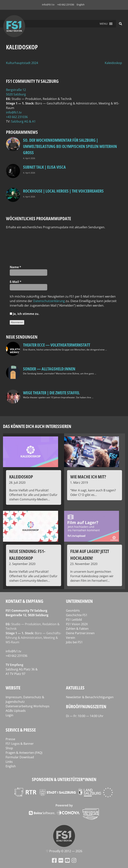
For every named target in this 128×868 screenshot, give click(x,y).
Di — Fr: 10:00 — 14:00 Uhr (85, 716)
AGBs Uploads (16, 711)
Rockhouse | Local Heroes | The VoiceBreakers (63, 191)
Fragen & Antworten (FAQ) (24, 753)
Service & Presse (21, 730)
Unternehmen (79, 601)
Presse (10, 739)
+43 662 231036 (66, 5)
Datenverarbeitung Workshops (28, 706)
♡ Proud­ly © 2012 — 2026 (64, 851)
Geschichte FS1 (77, 615)
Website (13, 688)
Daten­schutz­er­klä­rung (49, 301)
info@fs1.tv (48, 5)
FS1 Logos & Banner (20, 744)
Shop (9, 748)
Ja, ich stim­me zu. (25, 314)
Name (15, 267)
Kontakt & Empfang (24, 601)
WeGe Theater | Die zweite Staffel (51, 393)
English (81, 5)
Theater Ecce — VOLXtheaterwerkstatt (57, 345)
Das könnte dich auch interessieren (37, 426)
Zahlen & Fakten (77, 629)
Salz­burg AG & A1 (23, 121)
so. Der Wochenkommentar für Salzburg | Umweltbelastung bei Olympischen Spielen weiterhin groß (70, 146)
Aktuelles (75, 688)
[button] (104, 24)
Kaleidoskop (113, 63)
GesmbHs (73, 611)
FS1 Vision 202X (77, 624)
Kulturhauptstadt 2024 (22, 63)
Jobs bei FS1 (74, 642)
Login (9, 715)
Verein (71, 638)
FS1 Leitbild (74, 620)
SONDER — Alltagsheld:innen (49, 369)
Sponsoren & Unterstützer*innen (64, 779)
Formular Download (20, 757)
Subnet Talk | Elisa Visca (44, 167)
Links (9, 762)
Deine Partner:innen (80, 633)
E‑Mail (16, 282)
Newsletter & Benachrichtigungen (90, 697)
